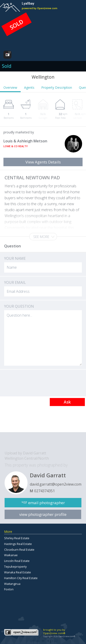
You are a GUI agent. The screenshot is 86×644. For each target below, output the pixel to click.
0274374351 (44, 491)
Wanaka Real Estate (18, 572)
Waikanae (11, 555)
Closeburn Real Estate (19, 550)
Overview (10, 87)
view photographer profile (43, 514)
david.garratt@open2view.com (56, 484)
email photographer (47, 503)
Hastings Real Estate (18, 544)
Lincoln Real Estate (17, 561)
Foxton (9, 589)
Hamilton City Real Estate (21, 578)
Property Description (57, 87)
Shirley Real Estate (17, 538)
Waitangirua (12, 584)
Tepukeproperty (15, 567)
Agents (29, 87)
